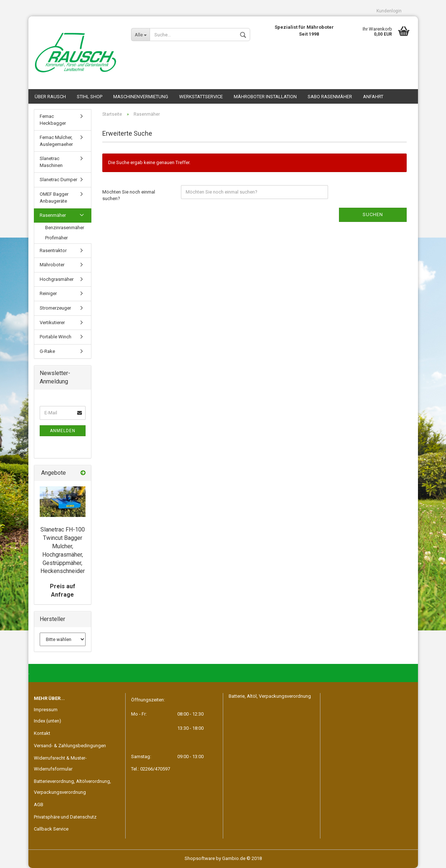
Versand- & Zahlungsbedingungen (70, 746)
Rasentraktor (53, 250)
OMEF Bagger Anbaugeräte (54, 198)
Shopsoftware (200, 858)
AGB (39, 805)
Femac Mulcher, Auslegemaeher (56, 141)
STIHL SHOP (90, 97)
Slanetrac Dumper (58, 180)
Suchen (373, 214)
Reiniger (48, 293)
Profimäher (56, 238)
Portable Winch (56, 337)
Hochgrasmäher (57, 279)
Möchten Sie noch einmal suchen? (129, 195)
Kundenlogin (389, 11)
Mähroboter (52, 265)
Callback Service (51, 829)
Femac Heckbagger (53, 120)
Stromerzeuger (55, 308)
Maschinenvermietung (141, 97)
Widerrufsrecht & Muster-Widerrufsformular (60, 763)
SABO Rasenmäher (330, 97)
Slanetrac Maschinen (51, 162)
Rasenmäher (53, 215)
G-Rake (47, 351)
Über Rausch (50, 97)
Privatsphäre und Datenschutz (65, 817)
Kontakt (42, 733)
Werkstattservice (201, 97)
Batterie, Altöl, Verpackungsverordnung (270, 696)
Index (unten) (48, 721)
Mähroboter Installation (265, 97)
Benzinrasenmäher (65, 228)
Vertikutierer (52, 322)
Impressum (46, 710)
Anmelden (63, 431)
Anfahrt (373, 97)
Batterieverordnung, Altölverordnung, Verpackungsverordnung (72, 787)
